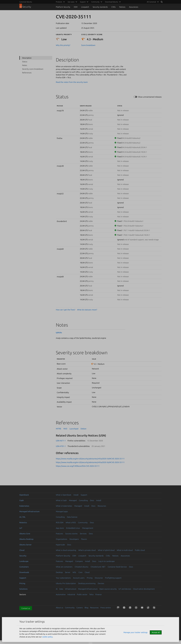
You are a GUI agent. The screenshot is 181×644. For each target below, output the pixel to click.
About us (60, 608)
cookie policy (47, 637)
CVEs (113, 7)
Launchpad (74, 429)
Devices (101, 583)
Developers (74, 539)
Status (25, 62)
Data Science (72, 517)
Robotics (23, 522)
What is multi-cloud (125, 550)
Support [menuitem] (83, 2)
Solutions (23, 589)
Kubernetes (24, 506)
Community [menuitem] (95, 2)
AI (57, 589)
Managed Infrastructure (88, 589)
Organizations (62, 539)
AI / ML (22, 517)
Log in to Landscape (107, 561)
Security (23, 556)
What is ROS (71, 522)
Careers (80, 608)
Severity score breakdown (33, 69)
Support (84, 495)
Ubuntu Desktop (26, 539)
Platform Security (63, 7)
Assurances (134, 7)
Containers (24, 567)
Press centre (106, 608)
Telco (91, 594)
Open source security (108, 589)
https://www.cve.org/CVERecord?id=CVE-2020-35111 (78, 466)
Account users (79, 578)
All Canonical (151, 2)
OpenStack (24, 495)
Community (83, 522)
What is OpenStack (64, 495)
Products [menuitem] (59, 2)
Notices (122, 7)
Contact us (26, 608)
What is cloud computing (66, 550)
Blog (86, 608)
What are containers (64, 567)
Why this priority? (63, 45)
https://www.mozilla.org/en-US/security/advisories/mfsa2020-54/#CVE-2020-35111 (90, 459)
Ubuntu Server (25, 545)
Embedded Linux (73, 528)
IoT (21, 528)
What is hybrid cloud (106, 550)
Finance (98, 594)
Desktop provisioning (87, 583)
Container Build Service (117, 567)
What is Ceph (61, 500)
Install (76, 495)
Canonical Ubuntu (26, 2)
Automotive (61, 594)
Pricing (90, 578)
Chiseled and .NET (98, 567)
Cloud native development (144, 589)
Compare (79, 561)
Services (83, 534)
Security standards (100, 7)
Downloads (24, 572)
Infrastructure (71, 589)
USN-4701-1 (61, 446)
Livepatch (85, 7)
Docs (92, 500)
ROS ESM (60, 522)
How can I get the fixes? (66, 310)
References (27, 73)
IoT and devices (125, 589)
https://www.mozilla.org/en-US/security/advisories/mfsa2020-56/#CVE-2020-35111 (90, 462)
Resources (102, 506)
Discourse (99, 578)
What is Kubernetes (64, 506)
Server (68, 572)
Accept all (156, 632)
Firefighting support (113, 578)
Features (59, 534)
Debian (83, 429)
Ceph (22, 500)
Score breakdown (88, 45)
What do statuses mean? (87, 310)
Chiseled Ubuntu (81, 567)
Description (27, 58)
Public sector (82, 594)
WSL (74, 572)
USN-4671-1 (61, 441)
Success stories (71, 534)
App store (60, 528)
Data (61, 589)
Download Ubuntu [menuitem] (112, 2)
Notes (25, 65)
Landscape (24, 561)
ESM (76, 7)
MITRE (59, 429)
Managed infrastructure (29, 511)
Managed (73, 500)
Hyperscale (60, 545)
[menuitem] (152, 2)
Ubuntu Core (25, 534)
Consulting (83, 500)
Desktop (59, 572)
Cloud (22, 550)
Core (80, 572)
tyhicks (59, 332)
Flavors (84, 539)
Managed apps (62, 511)
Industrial (71, 594)
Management (88, 528)
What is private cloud (87, 550)
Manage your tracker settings (136, 632)
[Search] (162, 2)
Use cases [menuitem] (71, 2)
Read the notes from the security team (72, 82)
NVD (65, 429)
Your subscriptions (63, 578)
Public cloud (140, 550)
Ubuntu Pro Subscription (66, 583)
